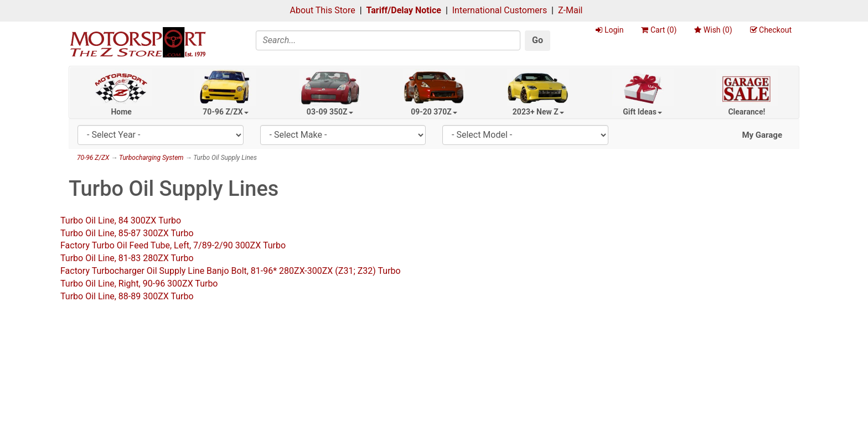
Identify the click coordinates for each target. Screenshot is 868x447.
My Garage (762, 135)
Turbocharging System (151, 158)
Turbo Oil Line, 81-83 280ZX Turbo (127, 258)
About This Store (323, 10)
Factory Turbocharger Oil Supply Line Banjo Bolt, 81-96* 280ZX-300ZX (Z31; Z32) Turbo (231, 271)
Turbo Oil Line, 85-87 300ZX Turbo (127, 233)
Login (609, 30)
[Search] (388, 40)
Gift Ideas (642, 112)
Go (538, 40)
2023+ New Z (538, 112)
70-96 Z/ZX (225, 112)
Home (121, 112)
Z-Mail (570, 10)
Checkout (771, 30)
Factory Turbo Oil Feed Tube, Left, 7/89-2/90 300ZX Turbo (173, 245)
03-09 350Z (330, 112)
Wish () (713, 30)
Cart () (659, 30)
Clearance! (746, 112)
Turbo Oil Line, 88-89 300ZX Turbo (127, 296)
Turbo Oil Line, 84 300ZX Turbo (121, 220)
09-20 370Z (434, 112)
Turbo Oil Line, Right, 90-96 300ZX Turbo (139, 284)
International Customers (500, 10)
